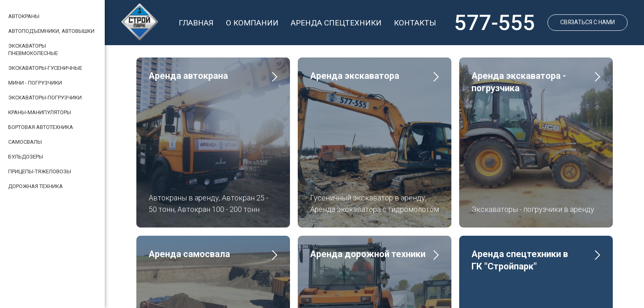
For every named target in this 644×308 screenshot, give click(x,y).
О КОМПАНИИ (252, 23)
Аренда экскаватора (355, 76)
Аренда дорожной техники (368, 199)
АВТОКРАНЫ (24, 16)
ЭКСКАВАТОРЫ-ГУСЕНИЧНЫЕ (45, 68)
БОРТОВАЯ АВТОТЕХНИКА (41, 127)
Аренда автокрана (188, 76)
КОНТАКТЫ (415, 23)
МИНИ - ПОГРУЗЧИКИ (35, 83)
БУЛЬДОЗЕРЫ (26, 157)
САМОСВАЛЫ (25, 142)
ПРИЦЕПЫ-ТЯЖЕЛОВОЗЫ (40, 171)
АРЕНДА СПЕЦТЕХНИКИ (336, 23)
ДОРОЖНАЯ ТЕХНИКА (36, 186)
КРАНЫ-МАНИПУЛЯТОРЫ (40, 112)
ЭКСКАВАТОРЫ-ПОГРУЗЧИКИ (45, 98)
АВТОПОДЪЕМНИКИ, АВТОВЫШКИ (51, 31)
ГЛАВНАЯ (196, 23)
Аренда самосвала (189, 199)
